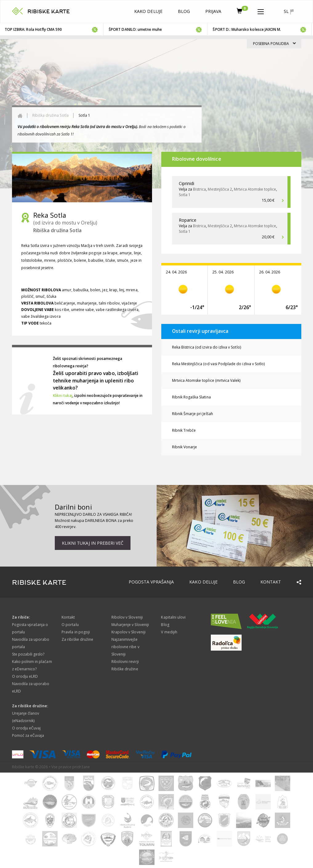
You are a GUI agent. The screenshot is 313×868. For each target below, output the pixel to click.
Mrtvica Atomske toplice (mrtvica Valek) (206, 380)
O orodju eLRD (25, 676)
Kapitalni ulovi (173, 617)
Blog (184, 11)
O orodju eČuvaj (26, 728)
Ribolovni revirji (125, 662)
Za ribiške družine (77, 639)
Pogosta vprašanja (151, 582)
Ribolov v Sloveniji (127, 617)
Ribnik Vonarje (185, 447)
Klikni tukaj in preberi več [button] (93, 543)
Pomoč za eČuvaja (28, 735)
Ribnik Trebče (184, 430)
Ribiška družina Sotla (50, 115)
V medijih (169, 632)
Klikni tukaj (63, 396)
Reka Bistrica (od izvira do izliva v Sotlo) (207, 347)
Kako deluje (148, 11)
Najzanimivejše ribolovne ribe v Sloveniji (125, 647)
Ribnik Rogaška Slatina (191, 397)
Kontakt (271, 582)
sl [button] (289, 11)
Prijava (213, 11)
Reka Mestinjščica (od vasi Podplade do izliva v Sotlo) (219, 364)
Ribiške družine (125, 669)
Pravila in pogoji (76, 632)
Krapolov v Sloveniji (128, 632)
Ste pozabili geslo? (28, 654)
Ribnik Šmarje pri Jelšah (193, 414)
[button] (261, 10)
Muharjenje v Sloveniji (130, 625)
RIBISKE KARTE (49, 12)
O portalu (70, 625)
